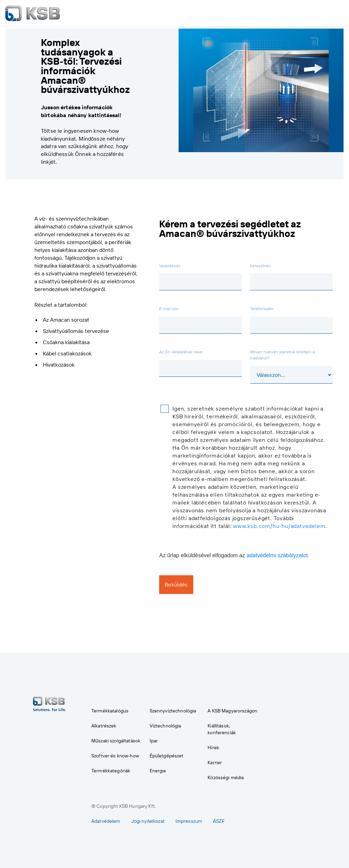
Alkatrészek (104, 725)
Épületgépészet (167, 755)
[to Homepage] (33, 13)
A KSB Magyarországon (232, 710)
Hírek (213, 747)
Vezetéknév (170, 266)
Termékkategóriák (111, 770)
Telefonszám (262, 308)
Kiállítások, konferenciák (222, 729)
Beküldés (176, 584)
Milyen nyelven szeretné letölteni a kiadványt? (282, 355)
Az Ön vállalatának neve (181, 352)
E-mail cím (169, 308)
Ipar (154, 740)
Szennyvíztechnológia (173, 710)
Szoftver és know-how (115, 755)
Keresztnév (260, 266)
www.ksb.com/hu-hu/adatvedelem (279, 526)
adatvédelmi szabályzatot (277, 555)
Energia (158, 770)
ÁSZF (219, 821)
